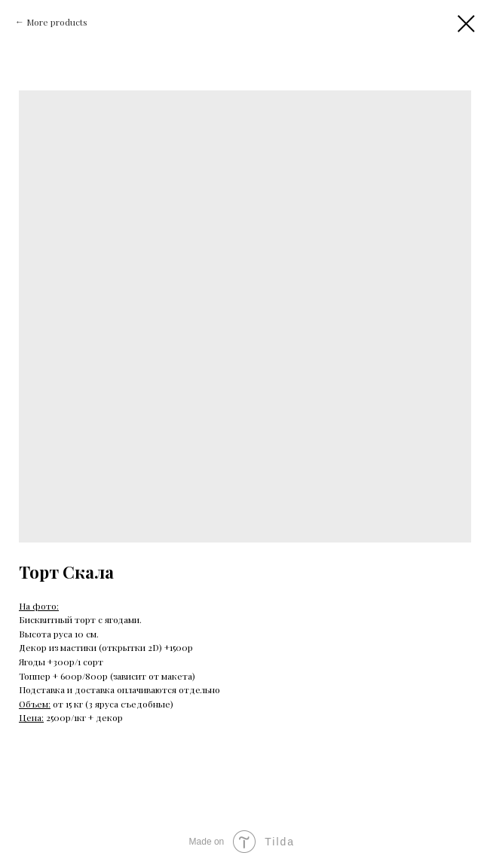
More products (57, 22)
